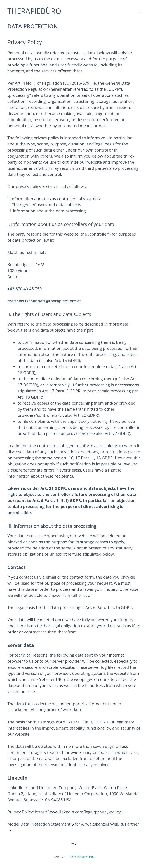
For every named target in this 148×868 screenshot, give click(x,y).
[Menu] (139, 11)
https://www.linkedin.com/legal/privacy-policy (79, 812)
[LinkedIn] (74, 844)
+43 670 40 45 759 (25, 289)
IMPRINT (59, 857)
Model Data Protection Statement (40, 824)
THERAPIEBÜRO (34, 11)
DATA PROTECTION (82, 857)
